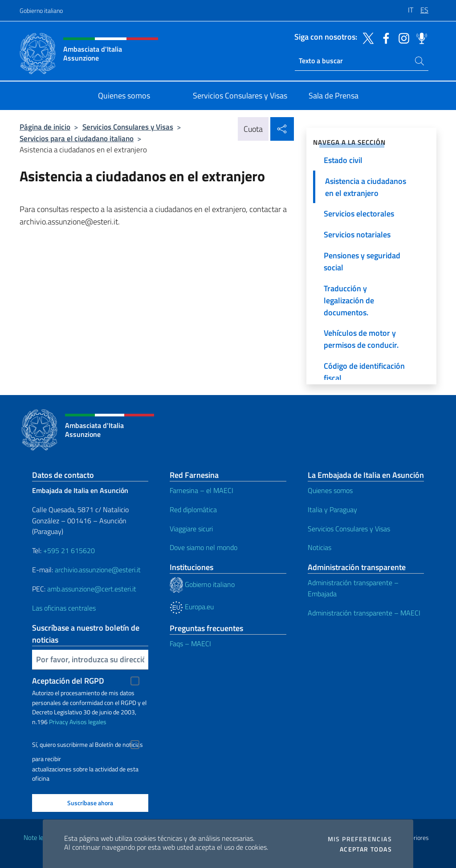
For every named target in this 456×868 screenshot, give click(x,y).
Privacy (59, 722)
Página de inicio (45, 127)
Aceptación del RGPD (68, 681)
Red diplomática (193, 509)
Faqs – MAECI (190, 644)
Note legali (38, 837)
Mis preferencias (360, 839)
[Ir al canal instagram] (402, 37)
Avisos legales (88, 722)
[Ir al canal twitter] (366, 37)
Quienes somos (330, 490)
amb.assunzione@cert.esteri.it (92, 589)
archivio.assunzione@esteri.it (98, 570)
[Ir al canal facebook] (384, 37)
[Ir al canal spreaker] (419, 37)
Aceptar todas (366, 849)
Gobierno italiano (41, 10)
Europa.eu (192, 607)
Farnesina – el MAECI (202, 490)
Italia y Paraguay (332, 509)
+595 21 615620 (69, 550)
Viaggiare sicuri (191, 529)
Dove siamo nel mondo (204, 547)
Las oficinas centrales (64, 608)
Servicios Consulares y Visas (128, 127)
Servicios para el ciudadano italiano (77, 138)
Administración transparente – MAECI (364, 613)
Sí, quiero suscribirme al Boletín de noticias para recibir (88, 746)
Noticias (320, 547)
